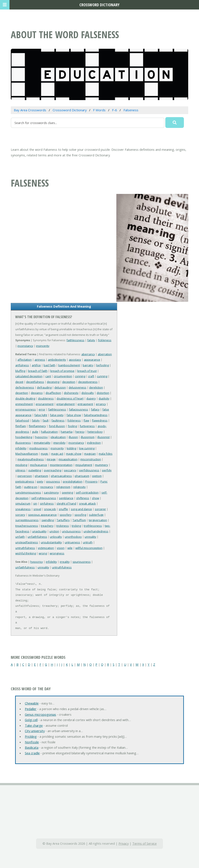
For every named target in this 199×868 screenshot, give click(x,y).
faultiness (58, 420)
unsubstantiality (51, 542)
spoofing (80, 515)
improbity (59, 443)
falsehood (22, 420)
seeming (67, 492)
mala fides (106, 454)
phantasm (41, 476)
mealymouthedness (31, 459)
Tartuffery (63, 520)
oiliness (20, 470)
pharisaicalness (61, 476)
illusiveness (23, 443)
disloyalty (88, 393)
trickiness (63, 526)
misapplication (68, 459)
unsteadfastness (27, 542)
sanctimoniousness (28, 492)
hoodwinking (24, 437)
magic (45, 454)
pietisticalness (25, 481)
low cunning (87, 448)
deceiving (53, 382)
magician (90, 454)
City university (35, 731)
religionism (63, 487)
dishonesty (71, 393)
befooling (103, 365)
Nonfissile (32, 742)
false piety (57, 415)
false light (41, 415)
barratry (88, 365)
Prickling (31, 736)
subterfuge (96, 515)
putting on (31, 487)
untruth (88, 542)
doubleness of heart (70, 398)
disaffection (53, 393)
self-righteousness (44, 498)
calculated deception (29, 376)
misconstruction (91, 459)
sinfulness (47, 503)
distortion (103, 393)
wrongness (57, 553)
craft (91, 376)
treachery (47, 526)
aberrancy (88, 354)
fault (46, 420)
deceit (19, 382)
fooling (72, 426)
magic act (57, 454)
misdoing (21, 465)
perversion (25, 476)
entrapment (85, 404)
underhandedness (96, 531)
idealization (58, 437)
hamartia (67, 432)
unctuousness (71, 531)
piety (40, 481)
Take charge (34, 725)
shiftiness (83, 498)
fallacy (95, 409)
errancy (101, 404)
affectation (25, 360)
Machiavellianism (27, 454)
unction (54, 531)
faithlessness (75, 340)
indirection (94, 443)
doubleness (46, 398)
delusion (60, 387)
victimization (46, 548)
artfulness (22, 365)
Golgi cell (31, 720)
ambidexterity (57, 360)
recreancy (47, 487)
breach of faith (38, 371)
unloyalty (56, 537)
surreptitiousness (27, 520)
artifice (36, 365)
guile (35, 432)
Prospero (91, 481)
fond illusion (57, 426)
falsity (91, 340)
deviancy (37, 393)
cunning (102, 376)
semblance (66, 498)
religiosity (79, 487)
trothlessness (93, 526)
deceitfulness (35, 382)
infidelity (21, 448)
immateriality (42, 443)
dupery (91, 398)
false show (74, 415)
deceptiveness (88, 382)
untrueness (72, 542)
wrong (43, 553)
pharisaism (82, 476)
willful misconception (89, 548)
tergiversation (98, 520)
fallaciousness (78, 409)
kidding (71, 448)
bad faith (50, 365)
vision (61, 548)
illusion (73, 437)
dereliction (96, 387)
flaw (86, 420)
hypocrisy (41, 437)
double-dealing (25, 398)
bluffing (20, 371)
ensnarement (45, 404)
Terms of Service (145, 843)
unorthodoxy (73, 537)
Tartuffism (79, 520)
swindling (48, 520)
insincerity (43, 346)
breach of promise (62, 371)
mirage (51, 459)
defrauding (44, 387)
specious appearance (42, 515)
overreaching (53, 470)
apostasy (75, 360)
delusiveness (77, 387)
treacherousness (27, 526)
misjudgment (84, 465)
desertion (22, 393)
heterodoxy (95, 432)
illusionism (88, 437)
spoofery (66, 515)
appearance (92, 360)
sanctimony (51, 492)
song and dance (81, 509)
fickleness (105, 340)
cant (48, 376)
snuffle (63, 509)
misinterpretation (61, 465)
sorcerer (100, 509)
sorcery (20, 515)
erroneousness (26, 409)
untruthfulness (25, 548)
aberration (105, 354)
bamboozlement (69, 365)
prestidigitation (73, 481)
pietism (97, 476)
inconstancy (25, 346)
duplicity (104, 398)
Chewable (32, 703)
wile (70, 548)
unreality (90, 537)
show (96, 498)
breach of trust (87, 371)
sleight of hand (66, 503)
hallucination (49, 432)
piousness (53, 481)
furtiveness (87, 426)
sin (35, 503)
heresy (80, 432)
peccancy (70, 470)
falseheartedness (96, 415)
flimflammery (37, 426)
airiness (40, 360)
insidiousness (39, 448)
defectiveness (25, 387)
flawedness (100, 420)
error (42, 409)
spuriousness (82, 562)
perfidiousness (89, 470)
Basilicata (32, 747)
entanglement (66, 404)
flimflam (21, 426)
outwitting (35, 470)
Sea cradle (32, 753)
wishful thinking (26, 553)
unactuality (39, 531)
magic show (74, 454)
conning (80, 376)
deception (69, 382)
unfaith (20, 537)
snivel (37, 509)
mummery (102, 465)
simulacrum (23, 503)
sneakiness (23, 509)
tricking (76, 526)
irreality (65, 562)
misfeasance (39, 465)
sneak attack (87, 503)
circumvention (63, 376)
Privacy (124, 843)
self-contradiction (87, 492)
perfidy (107, 470)
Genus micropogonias (40, 714)
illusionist (103, 437)
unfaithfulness (37, 537)
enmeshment (24, 404)
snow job (50, 509)
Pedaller (31, 709)
